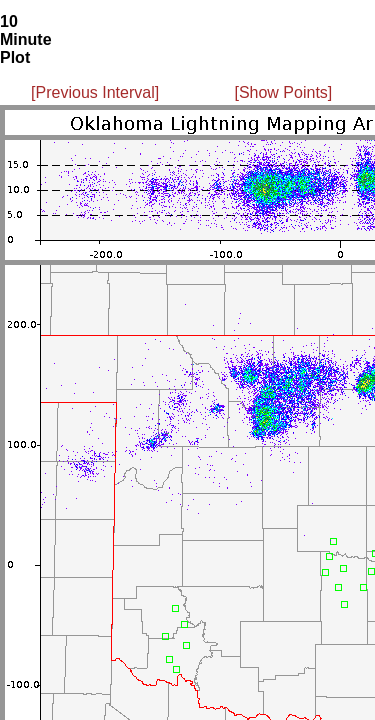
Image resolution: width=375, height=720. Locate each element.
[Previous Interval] (95, 92)
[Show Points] (283, 92)
